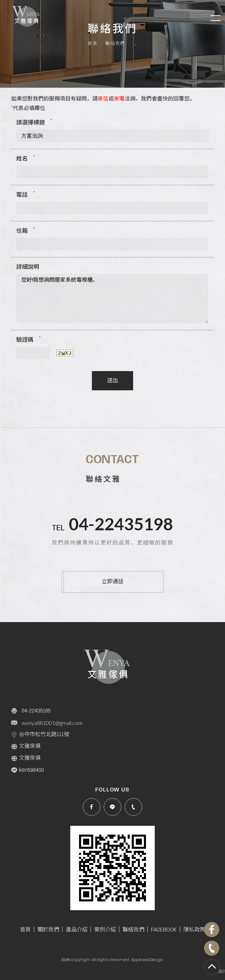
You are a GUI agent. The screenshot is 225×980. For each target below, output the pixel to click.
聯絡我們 (133, 930)
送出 (112, 381)
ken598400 (28, 770)
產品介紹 (77, 930)
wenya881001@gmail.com (52, 723)
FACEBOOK (164, 930)
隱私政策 (194, 930)
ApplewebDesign (147, 960)
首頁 (92, 44)
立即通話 (112, 582)
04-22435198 (121, 524)
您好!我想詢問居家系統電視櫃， (112, 299)
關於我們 (48, 930)
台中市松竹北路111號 (40, 735)
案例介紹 (105, 930)
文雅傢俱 (26, 747)
